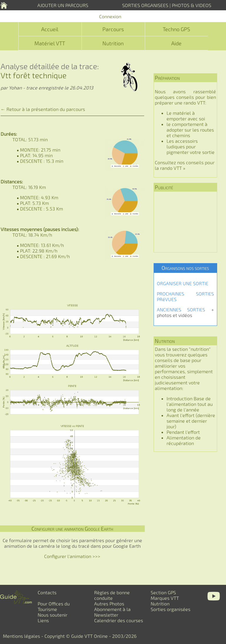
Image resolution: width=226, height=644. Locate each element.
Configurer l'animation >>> (72, 556)
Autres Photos (109, 604)
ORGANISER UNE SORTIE (183, 283)
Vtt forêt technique (34, 75)
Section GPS (163, 592)
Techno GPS (176, 29)
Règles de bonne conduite (112, 595)
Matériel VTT (50, 43)
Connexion (110, 16)
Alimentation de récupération (184, 440)
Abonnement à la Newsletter (112, 612)
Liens (43, 620)
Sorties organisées (171, 609)
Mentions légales (21, 636)
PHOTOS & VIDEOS (192, 5)
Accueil (50, 29)
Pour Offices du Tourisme (54, 606)
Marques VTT (165, 598)
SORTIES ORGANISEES (145, 5)
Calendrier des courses (119, 620)
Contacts (47, 592)
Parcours (113, 29)
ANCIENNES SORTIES (181, 309)
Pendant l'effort (183, 432)
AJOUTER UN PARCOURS (63, 5)
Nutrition (113, 43)
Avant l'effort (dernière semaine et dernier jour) (191, 421)
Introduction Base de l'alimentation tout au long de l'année (190, 404)
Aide (176, 43)
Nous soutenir (53, 615)
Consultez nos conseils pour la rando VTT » (185, 165)
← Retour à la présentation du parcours (43, 109)
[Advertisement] (185, 222)
